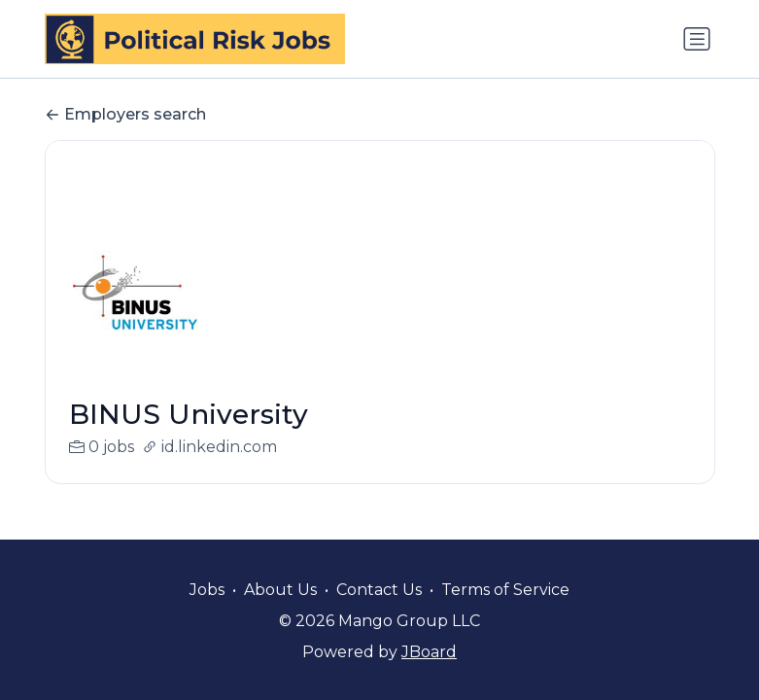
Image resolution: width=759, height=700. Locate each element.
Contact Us (379, 590)
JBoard (429, 652)
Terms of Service (505, 590)
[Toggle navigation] (697, 39)
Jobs (207, 590)
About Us (280, 590)
